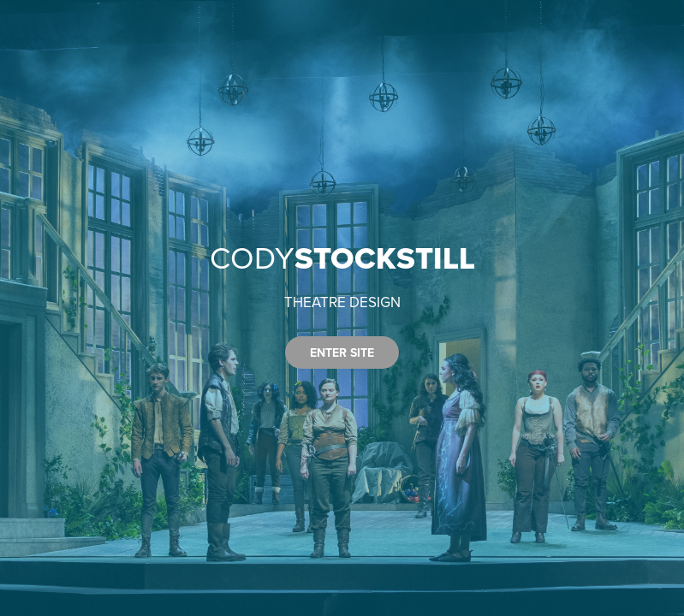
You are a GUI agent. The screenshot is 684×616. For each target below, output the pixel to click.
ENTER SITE (342, 352)
